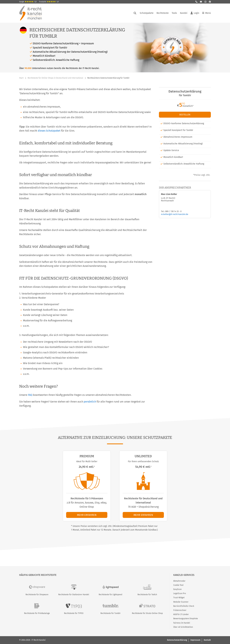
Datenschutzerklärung (177, 640)
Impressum (195, 640)
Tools (174, 13)
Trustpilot (49, 2)
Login (195, 13)
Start (21, 78)
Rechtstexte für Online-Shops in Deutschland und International (55, 78)
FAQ (30, 395)
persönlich (90, 402)
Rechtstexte (163, 13)
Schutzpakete (147, 13)
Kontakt (207, 640)
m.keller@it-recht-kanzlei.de (175, 214)
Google (28, 2)
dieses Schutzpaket (49, 131)
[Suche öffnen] (135, 13)
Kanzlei (184, 13)
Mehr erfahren (87, 515)
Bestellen (185, 115)
